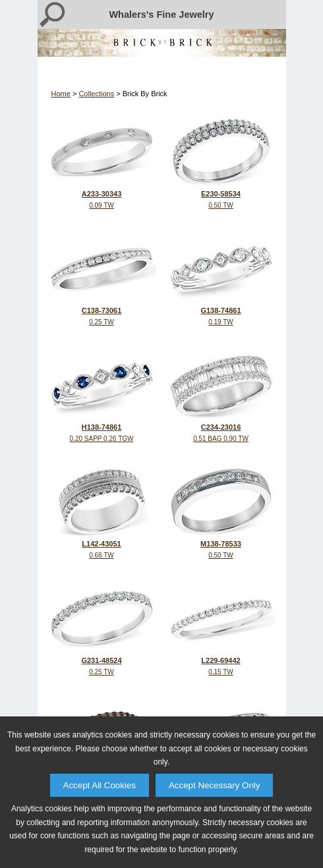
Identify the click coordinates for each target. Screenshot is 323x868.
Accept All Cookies (100, 785)
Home (61, 94)
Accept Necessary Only (215, 785)
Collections (96, 94)
